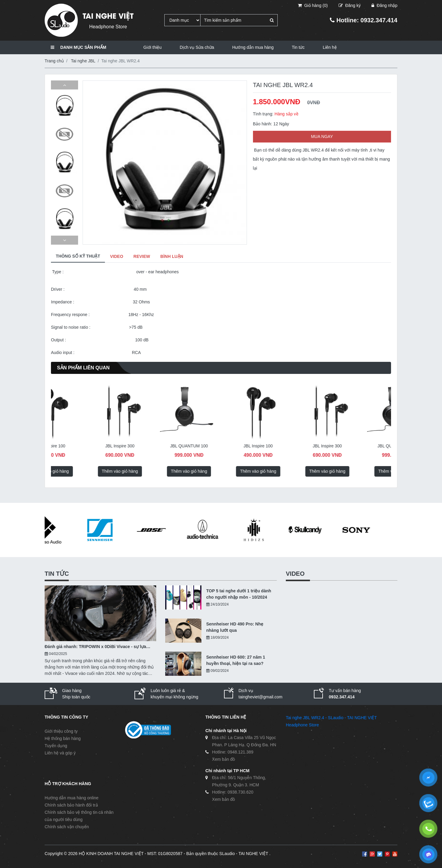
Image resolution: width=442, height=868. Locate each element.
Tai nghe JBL (83, 61)
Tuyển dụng (56, 746)
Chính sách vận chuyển (67, 827)
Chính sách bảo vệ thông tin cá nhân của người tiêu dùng (79, 816)
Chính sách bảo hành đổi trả (71, 805)
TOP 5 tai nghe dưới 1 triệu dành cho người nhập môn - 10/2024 (239, 594)
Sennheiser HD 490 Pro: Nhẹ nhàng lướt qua (235, 627)
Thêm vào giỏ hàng (82, 471)
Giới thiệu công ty (61, 731)
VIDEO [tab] (117, 256)
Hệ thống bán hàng (63, 738)
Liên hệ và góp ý (60, 753)
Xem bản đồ (223, 759)
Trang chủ (54, 61)
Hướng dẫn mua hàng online (72, 798)
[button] (65, 85)
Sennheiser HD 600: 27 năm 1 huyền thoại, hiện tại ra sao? (236, 660)
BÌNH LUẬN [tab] (172, 256)
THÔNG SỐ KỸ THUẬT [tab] (78, 256)
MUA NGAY (322, 136)
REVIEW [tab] (142, 256)
